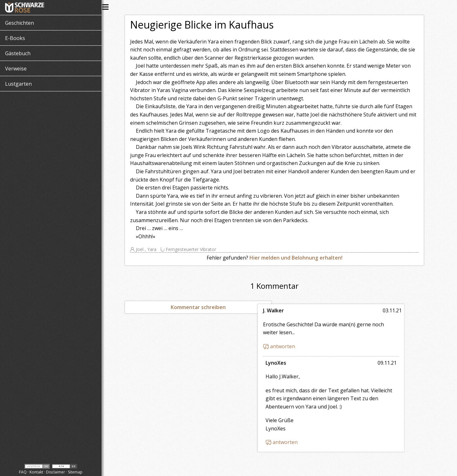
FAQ (23, 472)
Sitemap (75, 472)
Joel (145, 249)
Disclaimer (56, 472)
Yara (157, 249)
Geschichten (20, 23)
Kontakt (36, 472)
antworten (303, 343)
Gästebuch (18, 53)
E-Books (15, 38)
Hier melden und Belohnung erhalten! (301, 258)
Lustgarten (18, 84)
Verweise (16, 69)
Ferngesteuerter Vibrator (196, 249)
